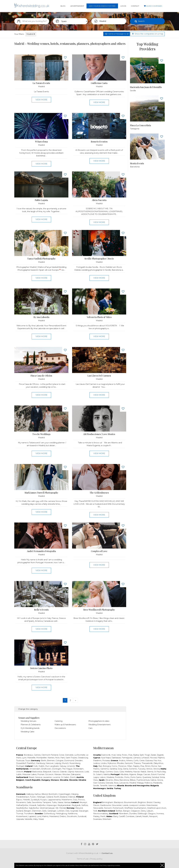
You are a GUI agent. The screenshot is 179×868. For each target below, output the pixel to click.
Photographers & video (99, 721)
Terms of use (83, 859)
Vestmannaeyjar (47, 808)
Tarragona (135, 129)
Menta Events (137, 163)
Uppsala (20, 819)
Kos (159, 760)
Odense (72, 797)
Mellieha (129, 772)
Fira (155, 760)
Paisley (96, 816)
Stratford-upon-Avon (157, 808)
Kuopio (44, 800)
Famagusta (127, 758)
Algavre (133, 774)
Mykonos (112, 763)
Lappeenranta (54, 800)
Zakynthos (158, 763)
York (95, 811)
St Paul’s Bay (160, 772)
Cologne (59, 760)
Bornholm (53, 794)
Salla (29, 802)
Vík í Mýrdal (61, 808)
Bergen (27, 811)
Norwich (108, 808)
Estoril (154, 774)
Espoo (19, 800)
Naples (136, 766)
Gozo (116, 772)
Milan (130, 766)
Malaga (140, 783)
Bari (100, 766)
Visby (35, 819)
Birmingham (107, 802)
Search (141, 21)
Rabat (143, 772)
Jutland (50, 797)
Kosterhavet (22, 816)
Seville (96, 786)
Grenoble (69, 755)
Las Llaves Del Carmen (99, 376)
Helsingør (41, 797)
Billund (45, 794)
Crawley (157, 802)
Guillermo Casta (99, 83)
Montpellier (42, 758)
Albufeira (124, 774)
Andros (122, 760)
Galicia (153, 780)
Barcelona (124, 780)
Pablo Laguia (41, 200)
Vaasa (60, 802)
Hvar (114, 755)
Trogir (147, 755)
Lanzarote (124, 783)
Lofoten (61, 811)
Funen (33, 797)
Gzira (122, 772)
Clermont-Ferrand (50, 755)
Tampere (47, 802)
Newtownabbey (101, 814)
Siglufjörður (34, 808)
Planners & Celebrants (31, 725)
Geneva (38, 777)
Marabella (158, 783)
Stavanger (84, 811)
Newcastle (98, 808)
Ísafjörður (41, 805)
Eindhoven (46, 769)
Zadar (153, 755)
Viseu (96, 780)
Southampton (140, 808)
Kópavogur (52, 805)
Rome (154, 766)
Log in (123, 6)
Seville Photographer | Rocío (99, 259)
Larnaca (137, 758)
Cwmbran (130, 816)
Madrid (31, 34)
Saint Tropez (71, 758)
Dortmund (69, 760)
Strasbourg (83, 758)
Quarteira (147, 777)
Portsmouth (118, 808)
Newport (153, 816)
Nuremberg (75, 763)
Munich (65, 763)
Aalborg (30, 794)
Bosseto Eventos (99, 142)
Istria (119, 755)
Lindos (104, 763)
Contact (135, 6)
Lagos (96, 777)
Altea (116, 780)
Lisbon (103, 777)
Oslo (67, 811)
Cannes (37, 755)
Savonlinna (37, 802)
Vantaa (67, 802)
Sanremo (105, 769)
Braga (140, 774)
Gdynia (71, 772)
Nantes (51, 758)
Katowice (79, 772)
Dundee (133, 814)
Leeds (125, 805)
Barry (116, 816)
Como (114, 766)
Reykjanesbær (64, 805)
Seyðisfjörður (22, 808)
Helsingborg (61, 814)
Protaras (106, 760)
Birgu (102, 772)
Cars (90, 728)
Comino (109, 772)
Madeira (110, 777)
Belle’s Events (41, 610)
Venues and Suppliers (29, 718)
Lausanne (47, 777)
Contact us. (107, 853)
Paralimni (97, 760)
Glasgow (152, 814)
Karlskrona (73, 814)
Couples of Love (99, 551)
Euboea (149, 760)
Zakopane (76, 774)
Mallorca (148, 783)
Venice (149, 769)
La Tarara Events (41, 83)
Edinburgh (142, 814)
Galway (63, 766)
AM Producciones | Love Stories (99, 434)
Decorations (60, 728)
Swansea (97, 819)
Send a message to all (117, 34)
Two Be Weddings (41, 434)
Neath (145, 816)
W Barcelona (41, 142)
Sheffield (129, 808)
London (142, 805)
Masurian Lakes (29, 774)
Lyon (24, 758)
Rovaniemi (21, 802)
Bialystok (47, 772)
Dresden (79, 760)
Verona (157, 769)
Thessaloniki (147, 763)
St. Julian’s (98, 774)
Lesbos (97, 763)
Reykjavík (76, 805)
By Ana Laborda (41, 317)
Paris (63, 758)
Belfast (119, 811)
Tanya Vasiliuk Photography (41, 259)
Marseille (31, 758)
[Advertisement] (70, 830)
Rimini (148, 766)
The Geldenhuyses (99, 493)
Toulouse (20, 760)
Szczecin (49, 774)
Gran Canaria (99, 783)
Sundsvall (82, 816)
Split (142, 755)
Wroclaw (66, 774)
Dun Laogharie (52, 766)
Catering (58, 721)
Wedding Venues (28, 721)
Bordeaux (28, 755)
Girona (160, 780)
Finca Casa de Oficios (41, 376)
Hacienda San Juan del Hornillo (146, 87)
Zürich (73, 777)
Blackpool (119, 802)
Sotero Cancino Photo (41, 668)
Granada (109, 783)
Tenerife (104, 786)
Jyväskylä (35, 800)
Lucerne (56, 777)
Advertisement (77, 6)
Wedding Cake (27, 732)
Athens (129, 760)
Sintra (162, 777)
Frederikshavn (23, 797)
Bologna (107, 766)
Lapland (32, 816)
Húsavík (33, 805)
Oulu (75, 800)
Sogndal (74, 811)
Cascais (147, 774)
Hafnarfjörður (22, 805)
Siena (126, 769)
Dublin (41, 766)
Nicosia (153, 758)
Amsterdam (35, 769)
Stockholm (72, 816)
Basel (32, 777)
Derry (143, 811)
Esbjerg (75, 794)
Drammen (36, 811)
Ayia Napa (106, 758)
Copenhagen (64, 794)
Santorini (129, 763)
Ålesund (79, 808)
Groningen (57, 769)
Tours (28, 760)
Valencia (112, 786)
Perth (103, 816)
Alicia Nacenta (99, 200)
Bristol (150, 802)
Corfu (136, 760)
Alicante (109, 780)
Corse (61, 755)
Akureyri (83, 802)
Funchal (161, 774)
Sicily (120, 769)
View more (41, 100)
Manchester (152, 805)
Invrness (160, 814)
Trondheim (29, 814)
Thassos (137, 763)
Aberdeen (124, 814)
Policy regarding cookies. (111, 865)
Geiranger (52, 811)
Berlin (44, 760)
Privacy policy (96, 859)
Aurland (20, 811)
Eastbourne (106, 805)
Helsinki (26, 800)
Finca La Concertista (140, 125)
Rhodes (120, 763)
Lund (39, 816)
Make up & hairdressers (65, 725)
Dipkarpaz (116, 758)
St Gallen (65, 777)
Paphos (161, 758)
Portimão (119, 777)
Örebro (63, 816)
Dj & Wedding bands (30, 728)
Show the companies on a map (148, 34)
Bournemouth (131, 802)
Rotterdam (78, 769)
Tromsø (20, 814)
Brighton (142, 802)
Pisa (142, 766)
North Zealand (60, 797)
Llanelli (138, 816)
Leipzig (58, 763)
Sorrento (133, 769)
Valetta (107, 774)
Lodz (87, 772)
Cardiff (122, 816)
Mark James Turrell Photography (41, 493)
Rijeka (136, 755)
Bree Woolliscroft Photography (99, 610)
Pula (130, 755)
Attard (96, 772)
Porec (125, 755)
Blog (63, 6)
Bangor (126, 811)
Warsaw (58, 774)
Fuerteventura (143, 780)
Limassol (145, 758)
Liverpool (133, 805)
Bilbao (133, 780)
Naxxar (136, 772)
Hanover (50, 763)
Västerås (28, 819)
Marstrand (54, 816)
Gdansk (63, 772)
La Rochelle (80, 755)
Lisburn (150, 811)
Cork (35, 766)
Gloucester (117, 805)
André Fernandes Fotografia (41, 551)
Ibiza (116, 783)
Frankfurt (31, 763)
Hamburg (40, 763)
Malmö (45, 816)
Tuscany (142, 769)
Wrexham (107, 819)
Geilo (44, 811)
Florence (122, 766)
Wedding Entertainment (99, 725)
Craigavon (135, 811)
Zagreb (160, 755)
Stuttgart (20, 766)
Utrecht (20, 772)
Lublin (19, 774)
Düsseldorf (21, 763)
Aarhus (38, 794)
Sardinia (113, 769)
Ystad (41, 819)
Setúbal (155, 777)
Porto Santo (136, 777)
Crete (142, 760)
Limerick (71, 766)
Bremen (51, 760)
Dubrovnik (106, 755)
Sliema (150, 772)
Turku (54, 802)
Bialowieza (37, 772)
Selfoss (85, 805)
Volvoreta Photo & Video (99, 317)
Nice (57, 758)
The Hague (67, 769)
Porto (127, 777)
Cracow (56, 772)
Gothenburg (49, 814)
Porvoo (81, 800)
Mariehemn (67, 800)
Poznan (41, 774)
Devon (96, 805)
